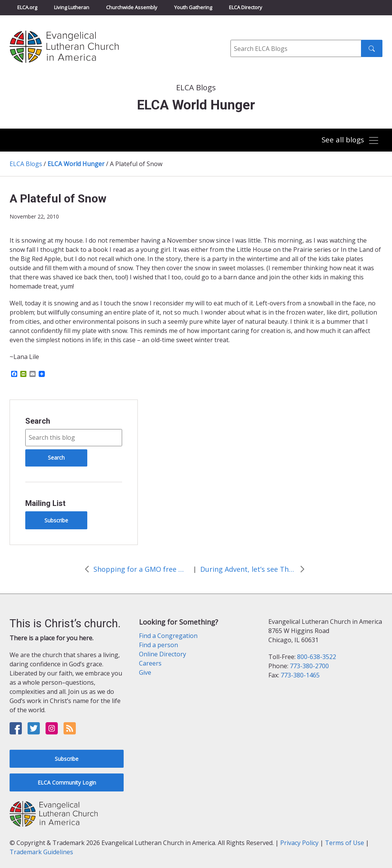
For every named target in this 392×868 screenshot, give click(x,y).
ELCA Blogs (26, 164)
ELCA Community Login (67, 782)
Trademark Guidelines (41, 852)
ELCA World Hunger (76, 164)
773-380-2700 (309, 666)
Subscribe (56, 520)
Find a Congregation (168, 636)
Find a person (158, 645)
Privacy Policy (299, 843)
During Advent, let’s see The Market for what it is (248, 569)
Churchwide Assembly (132, 7)
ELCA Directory (246, 7)
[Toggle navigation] (350, 141)
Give (145, 672)
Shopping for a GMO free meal (141, 569)
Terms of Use (345, 843)
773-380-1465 (300, 675)
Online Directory (163, 654)
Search (38, 421)
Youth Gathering (193, 7)
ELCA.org (27, 7)
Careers (150, 663)
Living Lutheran (72, 7)
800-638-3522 (317, 657)
